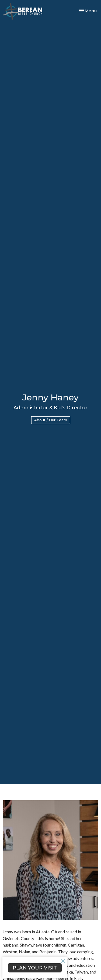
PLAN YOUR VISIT (35, 968)
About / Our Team (51, 420)
